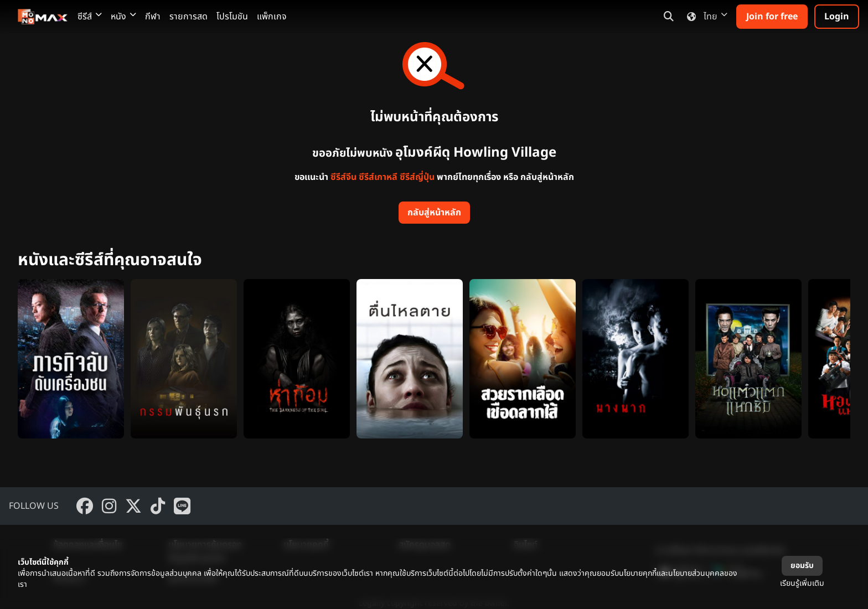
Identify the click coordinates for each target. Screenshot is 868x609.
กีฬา (153, 17)
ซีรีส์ (90, 17)
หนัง (123, 17)
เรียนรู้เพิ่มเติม (802, 583)
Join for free (772, 17)
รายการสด (188, 17)
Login (837, 17)
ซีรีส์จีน (343, 177)
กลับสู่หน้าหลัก (434, 213)
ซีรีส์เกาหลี (378, 177)
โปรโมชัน (232, 17)
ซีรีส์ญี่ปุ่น (417, 177)
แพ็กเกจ (272, 17)
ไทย (705, 17)
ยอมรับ (802, 566)
